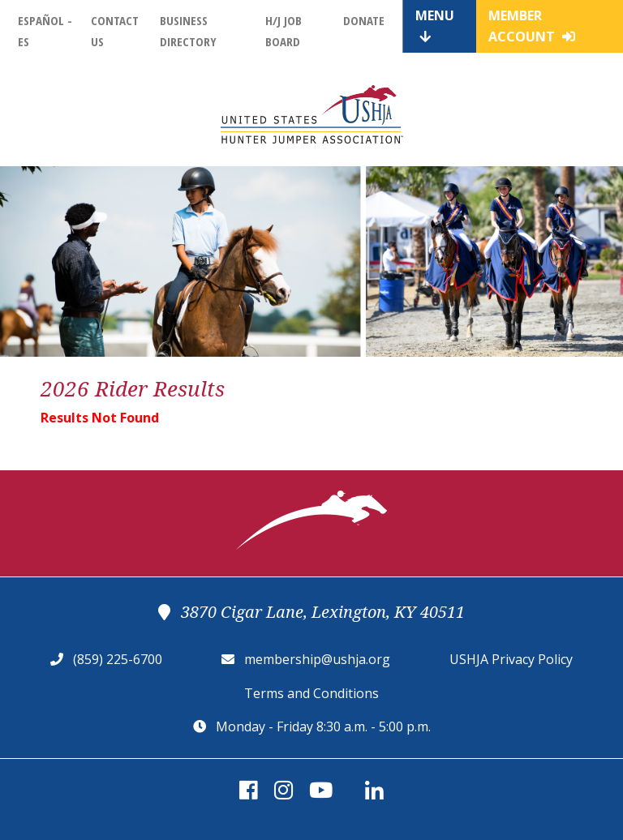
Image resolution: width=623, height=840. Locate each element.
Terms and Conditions (311, 693)
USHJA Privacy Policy (511, 659)
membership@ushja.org (317, 659)
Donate (364, 20)
